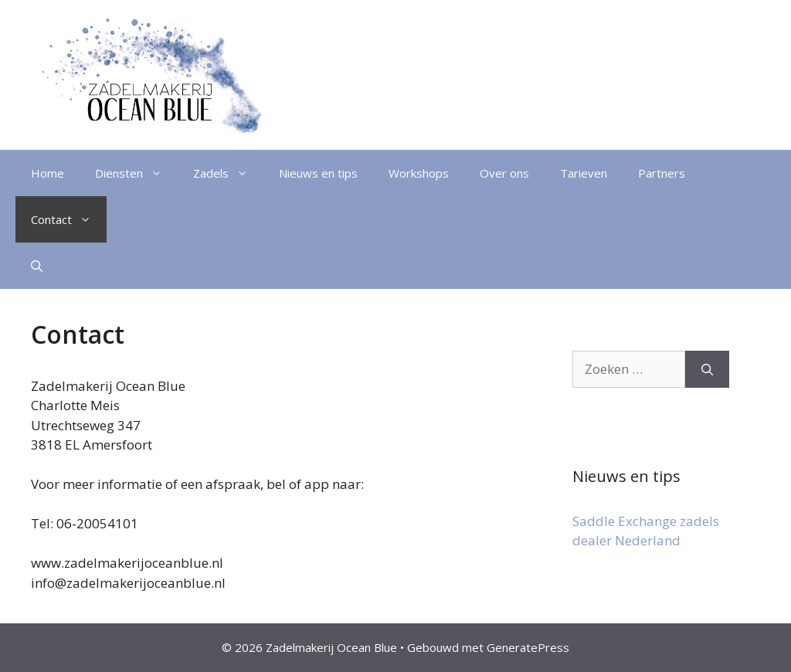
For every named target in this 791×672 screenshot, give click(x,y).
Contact (69, 219)
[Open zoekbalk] (37, 266)
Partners (662, 173)
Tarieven (584, 173)
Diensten (136, 173)
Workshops (419, 173)
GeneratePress (528, 647)
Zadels (228, 173)
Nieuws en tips (318, 173)
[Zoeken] (707, 369)
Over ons (504, 173)
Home (48, 173)
